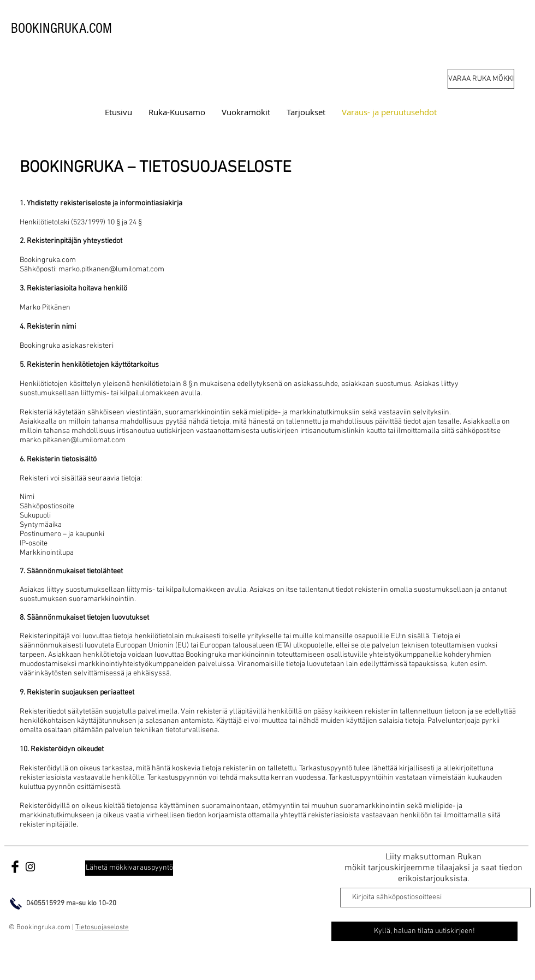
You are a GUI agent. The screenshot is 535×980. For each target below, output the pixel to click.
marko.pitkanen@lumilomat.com (111, 269)
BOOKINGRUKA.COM (61, 28)
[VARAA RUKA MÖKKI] (481, 79)
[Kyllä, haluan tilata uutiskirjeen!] (424, 931)
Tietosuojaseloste (102, 928)
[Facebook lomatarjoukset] (15, 867)
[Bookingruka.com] (30, 867)
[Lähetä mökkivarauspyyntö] (129, 868)
